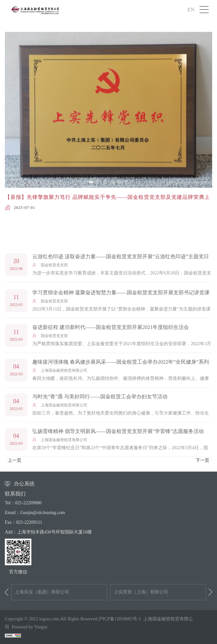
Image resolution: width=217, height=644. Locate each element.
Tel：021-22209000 (23, 503)
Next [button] (210, 592)
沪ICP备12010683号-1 (119, 619)
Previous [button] (7, 592)
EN (191, 10)
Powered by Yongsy (30, 627)
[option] (108, 141)
